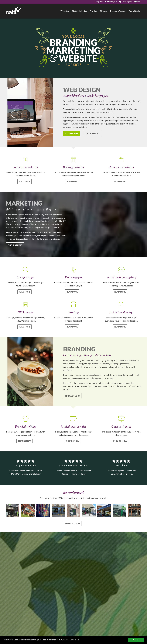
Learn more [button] (74, 640)
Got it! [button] (136, 640)
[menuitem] (98, 2)
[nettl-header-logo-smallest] (22, 11)
